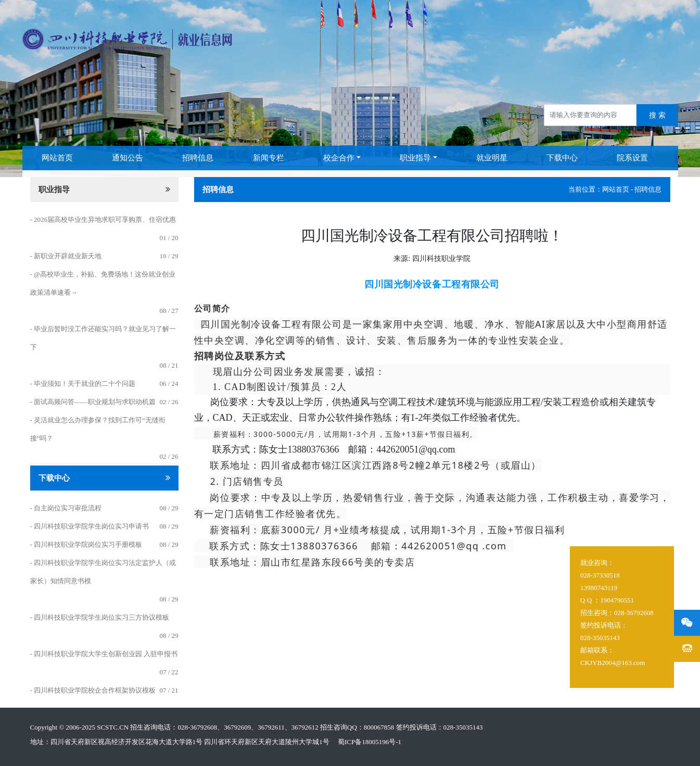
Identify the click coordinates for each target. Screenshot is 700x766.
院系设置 (632, 158)
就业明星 (492, 158)
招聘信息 (198, 158)
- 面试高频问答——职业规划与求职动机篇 (93, 402)
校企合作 (339, 158)
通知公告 (128, 158)
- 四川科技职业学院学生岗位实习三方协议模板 (100, 617)
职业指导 (415, 158)
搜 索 (657, 115)
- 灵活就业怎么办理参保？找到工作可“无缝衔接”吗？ (98, 429)
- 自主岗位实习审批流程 (66, 508)
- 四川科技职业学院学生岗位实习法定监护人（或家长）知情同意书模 (103, 572)
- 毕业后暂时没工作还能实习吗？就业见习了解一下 (103, 338)
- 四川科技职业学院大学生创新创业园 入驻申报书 (104, 654)
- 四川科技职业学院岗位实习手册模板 (86, 544)
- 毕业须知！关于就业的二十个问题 (83, 384)
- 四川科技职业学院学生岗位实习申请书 (90, 526)
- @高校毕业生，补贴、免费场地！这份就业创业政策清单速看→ (103, 283)
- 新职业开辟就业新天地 (66, 256)
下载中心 (562, 158)
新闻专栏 (269, 158)
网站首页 (57, 158)
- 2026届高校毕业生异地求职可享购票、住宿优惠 (103, 219)
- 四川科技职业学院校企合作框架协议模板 (93, 690)
